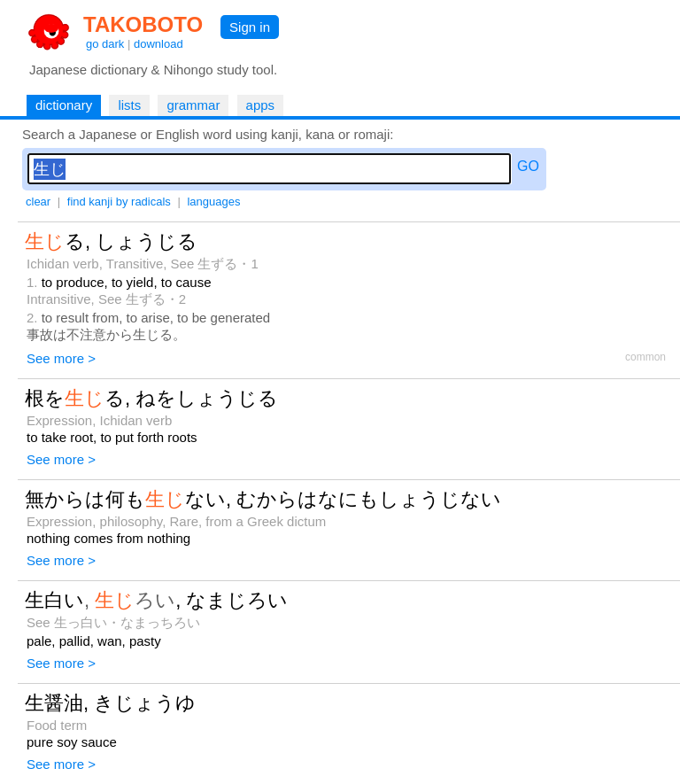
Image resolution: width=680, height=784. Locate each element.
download (158, 44)
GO (528, 166)
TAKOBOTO (143, 24)
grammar (193, 105)
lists (129, 105)
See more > (61, 358)
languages (213, 202)
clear (38, 202)
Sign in (250, 27)
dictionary (64, 105)
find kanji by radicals (119, 202)
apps (261, 105)
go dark (105, 44)
